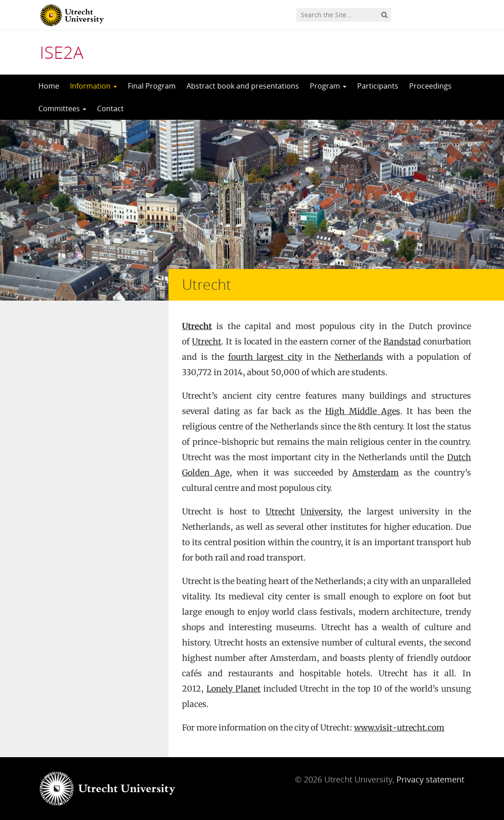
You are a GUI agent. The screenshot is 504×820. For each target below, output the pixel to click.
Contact (110, 108)
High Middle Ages (362, 411)
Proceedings (430, 86)
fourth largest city (265, 357)
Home (49, 86)
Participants (378, 86)
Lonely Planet (233, 689)
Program (328, 86)
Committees (62, 108)
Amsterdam (376, 473)
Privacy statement (430, 779)
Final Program (152, 86)
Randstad (402, 342)
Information (93, 86)
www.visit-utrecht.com (399, 728)
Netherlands (359, 357)
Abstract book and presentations (243, 86)
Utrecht (197, 326)
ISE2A (62, 52)
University (320, 511)
